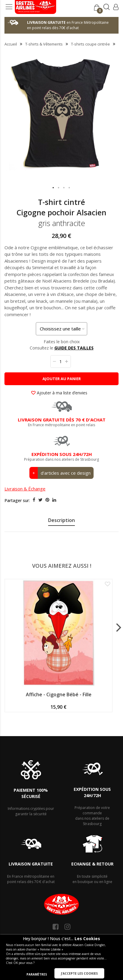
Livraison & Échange (25, 489)
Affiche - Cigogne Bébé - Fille (59, 694)
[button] (53, 188)
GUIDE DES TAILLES (74, 348)
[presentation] (61, 521)
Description (61, 520)
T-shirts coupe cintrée (90, 44)
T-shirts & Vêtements (44, 44)
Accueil (11, 44)
